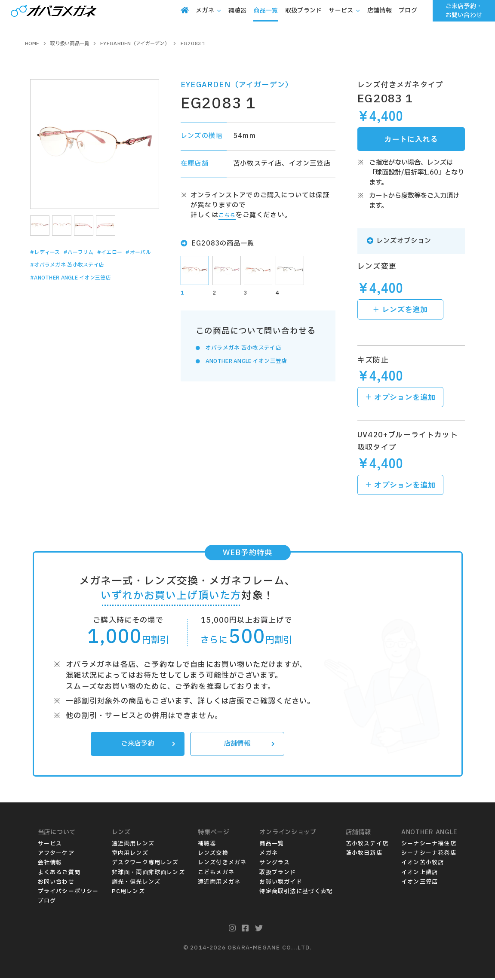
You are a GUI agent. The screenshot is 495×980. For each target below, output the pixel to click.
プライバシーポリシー (68, 893)
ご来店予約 (146, 745)
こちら (229, 215)
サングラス (275, 864)
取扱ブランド (278, 874)
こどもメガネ (216, 874)
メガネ (269, 855)
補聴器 (207, 845)
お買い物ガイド (281, 884)
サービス (50, 845)
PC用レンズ (128, 893)
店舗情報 (247, 745)
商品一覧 (272, 845)
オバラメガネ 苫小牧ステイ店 (252, 349)
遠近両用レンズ (133, 845)
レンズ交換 (213, 855)
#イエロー (133, 252)
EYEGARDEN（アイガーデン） (237, 85)
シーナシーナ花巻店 (429, 855)
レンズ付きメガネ (222, 864)
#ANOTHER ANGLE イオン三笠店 (84, 292)
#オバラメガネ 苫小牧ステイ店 (79, 279)
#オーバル (47, 266)
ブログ (47, 903)
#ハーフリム (93, 252)
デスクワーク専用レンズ (145, 864)
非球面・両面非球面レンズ (148, 874)
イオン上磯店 (420, 874)
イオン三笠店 (420, 884)
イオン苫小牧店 (423, 864)
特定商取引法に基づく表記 (296, 893)
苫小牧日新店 (364, 855)
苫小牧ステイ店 (367, 845)
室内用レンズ (130, 855)
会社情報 (50, 864)
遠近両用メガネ (219, 884)
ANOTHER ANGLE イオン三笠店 (259, 363)
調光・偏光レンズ (136, 884)
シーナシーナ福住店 (429, 845)
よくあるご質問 (59, 874)
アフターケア (56, 855)
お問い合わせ (56, 884)
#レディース (50, 252)
